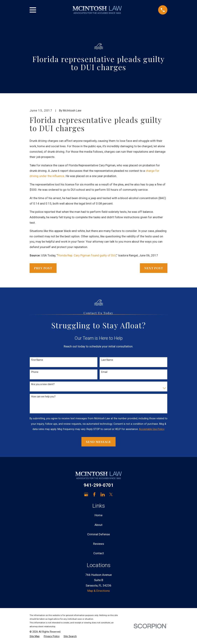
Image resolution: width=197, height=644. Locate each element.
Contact (99, 553)
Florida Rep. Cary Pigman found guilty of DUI (87, 255)
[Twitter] (111, 494)
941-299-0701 (99, 485)
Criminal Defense (98, 534)
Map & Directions (99, 591)
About (98, 525)
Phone (35, 372)
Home (98, 515)
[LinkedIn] (103, 494)
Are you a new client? (43, 384)
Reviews (99, 544)
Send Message (98, 442)
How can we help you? (43, 396)
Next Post (154, 268)
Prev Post (43, 268)
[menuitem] (35, 636)
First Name (37, 360)
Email (104, 372)
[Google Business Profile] (86, 494)
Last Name (107, 360)
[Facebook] (94, 494)
